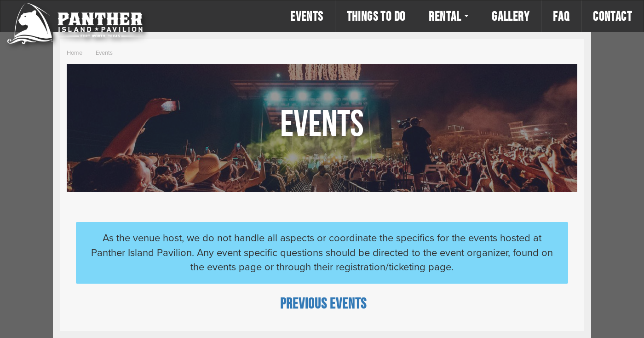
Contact (612, 16)
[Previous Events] (323, 303)
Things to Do (376, 16)
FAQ (561, 16)
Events (307, 16)
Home (75, 53)
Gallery (511, 16)
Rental (448, 16)
